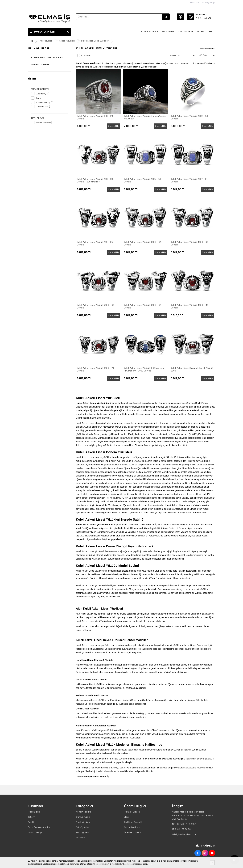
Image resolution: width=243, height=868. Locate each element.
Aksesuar (81, 837)
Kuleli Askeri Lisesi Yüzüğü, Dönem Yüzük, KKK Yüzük (145, 118)
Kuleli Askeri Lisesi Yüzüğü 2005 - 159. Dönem (143, 181)
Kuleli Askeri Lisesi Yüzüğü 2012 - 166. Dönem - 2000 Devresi (95, 181)
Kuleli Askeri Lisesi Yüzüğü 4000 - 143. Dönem (190, 307)
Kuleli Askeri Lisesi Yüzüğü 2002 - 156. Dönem (190, 118)
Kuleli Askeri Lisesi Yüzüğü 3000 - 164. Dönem (143, 244)
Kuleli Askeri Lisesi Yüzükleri (95, 41)
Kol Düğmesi (82, 832)
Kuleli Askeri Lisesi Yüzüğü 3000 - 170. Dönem (96, 370)
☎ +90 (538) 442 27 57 (184, 824)
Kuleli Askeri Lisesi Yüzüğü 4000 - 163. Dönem (190, 244)
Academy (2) (43, 94)
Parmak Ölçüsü (132, 812)
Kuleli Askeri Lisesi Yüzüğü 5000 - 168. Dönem (96, 307)
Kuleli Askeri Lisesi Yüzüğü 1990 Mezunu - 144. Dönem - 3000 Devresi (145, 370)
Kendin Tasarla (84, 812)
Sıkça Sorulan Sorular (39, 827)
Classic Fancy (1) (45, 102)
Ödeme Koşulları (133, 832)
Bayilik (31, 822)
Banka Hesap (35, 832)
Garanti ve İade (132, 827)
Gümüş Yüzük (83, 817)
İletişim (31, 817)
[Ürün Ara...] (166, 17)
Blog (126, 817)
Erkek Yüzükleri (84, 822)
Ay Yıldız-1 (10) (43, 107)
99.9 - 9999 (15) (44, 123)
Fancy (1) (41, 98)
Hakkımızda (34, 812)
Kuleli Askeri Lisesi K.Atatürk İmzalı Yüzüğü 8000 (192, 370)
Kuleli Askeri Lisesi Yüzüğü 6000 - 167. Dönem (143, 307)
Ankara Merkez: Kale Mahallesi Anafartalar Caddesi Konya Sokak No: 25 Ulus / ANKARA (193, 815)
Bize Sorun (195, 2)
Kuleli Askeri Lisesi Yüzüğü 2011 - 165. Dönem (95, 244)
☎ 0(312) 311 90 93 (181, 829)
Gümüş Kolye (83, 827)
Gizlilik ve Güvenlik (133, 822)
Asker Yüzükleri (67, 41)
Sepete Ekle (114, 126)
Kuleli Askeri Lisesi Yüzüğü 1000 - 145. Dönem (95, 118)
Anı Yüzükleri (46, 41)
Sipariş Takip (208, 2)
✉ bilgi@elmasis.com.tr (184, 834)
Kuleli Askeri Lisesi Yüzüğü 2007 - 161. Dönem (189, 181)
